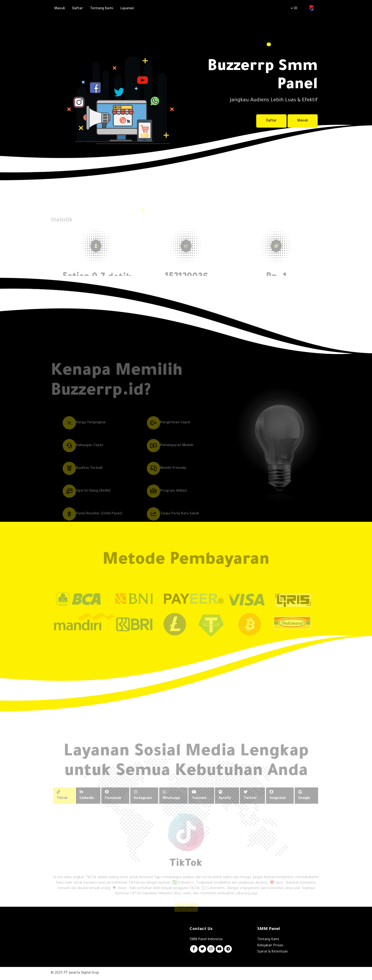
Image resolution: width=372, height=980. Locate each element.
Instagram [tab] (144, 803)
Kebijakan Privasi (270, 946)
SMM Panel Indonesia (206, 940)
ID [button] (294, 9)
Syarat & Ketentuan (272, 952)
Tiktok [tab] (63, 803)
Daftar (78, 9)
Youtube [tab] (200, 803)
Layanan (127, 9)
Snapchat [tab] (278, 803)
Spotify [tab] (226, 803)
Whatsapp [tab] (172, 803)
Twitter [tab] (251, 803)
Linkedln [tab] (87, 803)
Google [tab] (304, 803)
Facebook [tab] (114, 803)
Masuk (60, 9)
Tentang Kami (102, 9)
